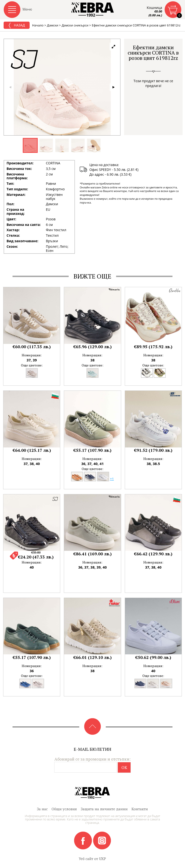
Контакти (140, 809)
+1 (112, 479)
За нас (42, 809)
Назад (17, 25)
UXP (102, 859)
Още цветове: (32, 365)
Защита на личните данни (104, 809)
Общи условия (64, 809)
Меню (27, 9)
